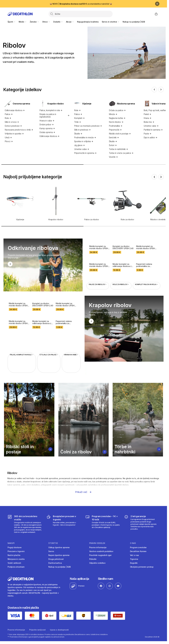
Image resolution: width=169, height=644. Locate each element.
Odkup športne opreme (59, 547)
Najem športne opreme (59, 555)
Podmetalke (116, 126)
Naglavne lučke (117, 118)
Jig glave (79, 145)
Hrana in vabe (47, 121)
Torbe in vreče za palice (121, 153)
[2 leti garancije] (142, 524)
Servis (51, 551)
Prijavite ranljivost (37, 630)
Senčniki (114, 138)
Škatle (78, 134)
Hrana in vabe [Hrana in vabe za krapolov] (71, 345)
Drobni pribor (47, 125)
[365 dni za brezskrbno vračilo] (25, 524)
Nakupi (11, 543)
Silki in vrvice (12, 122)
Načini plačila (14, 555)
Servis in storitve (111, 22)
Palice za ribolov (98, 275)
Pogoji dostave (14, 547)
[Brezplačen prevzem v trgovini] (64, 524)
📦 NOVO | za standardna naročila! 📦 (81, 4)
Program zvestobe (138, 547)
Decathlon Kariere (138, 551)
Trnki (78, 122)
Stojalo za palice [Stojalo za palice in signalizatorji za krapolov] (49, 345)
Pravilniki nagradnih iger (100, 555)
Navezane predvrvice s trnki (19, 130)
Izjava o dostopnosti (59, 630)
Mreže (113, 114)
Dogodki (134, 563)
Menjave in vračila (16, 559)
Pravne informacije (98, 547)
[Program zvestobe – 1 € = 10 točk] (103, 524)
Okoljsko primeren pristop (142, 567)
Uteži (8, 138)
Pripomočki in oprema (85, 153)
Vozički (113, 157)
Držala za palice (117, 110)
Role (8, 118)
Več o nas (135, 555)
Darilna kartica (55, 563)
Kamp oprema (47, 128)
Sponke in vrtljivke (84, 141)
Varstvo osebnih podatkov (101, 551)
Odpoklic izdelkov (97, 563)
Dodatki (58, 22)
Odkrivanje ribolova (15, 110)
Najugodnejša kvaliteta (88, 22)
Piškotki (93, 559)
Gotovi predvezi (13, 126)
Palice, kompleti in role (51, 110)
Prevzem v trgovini (16, 551)
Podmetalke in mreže (85, 138)
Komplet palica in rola (147, 275)
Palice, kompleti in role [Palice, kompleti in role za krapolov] (22, 345)
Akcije (70, 22)
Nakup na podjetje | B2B (134, 22)
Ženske (34, 22)
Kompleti (79, 118)
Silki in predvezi (82, 130)
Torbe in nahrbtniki (118, 149)
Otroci (46, 22)
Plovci (9, 141)
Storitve (53, 543)
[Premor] (157, 4)
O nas (133, 543)
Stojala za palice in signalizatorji (54, 116)
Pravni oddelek (97, 543)
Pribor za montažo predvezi (88, 126)
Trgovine (134, 559)
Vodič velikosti (14, 563)
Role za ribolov (121, 275)
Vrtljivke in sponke (14, 134)
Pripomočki (115, 130)
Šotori (113, 145)
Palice (9, 114)
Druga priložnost (56, 559)
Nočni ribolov (116, 122)
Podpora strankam (16, 567)
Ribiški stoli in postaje (120, 134)
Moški (23, 22)
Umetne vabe (82, 149)
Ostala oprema (47, 132)
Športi (11, 22)
